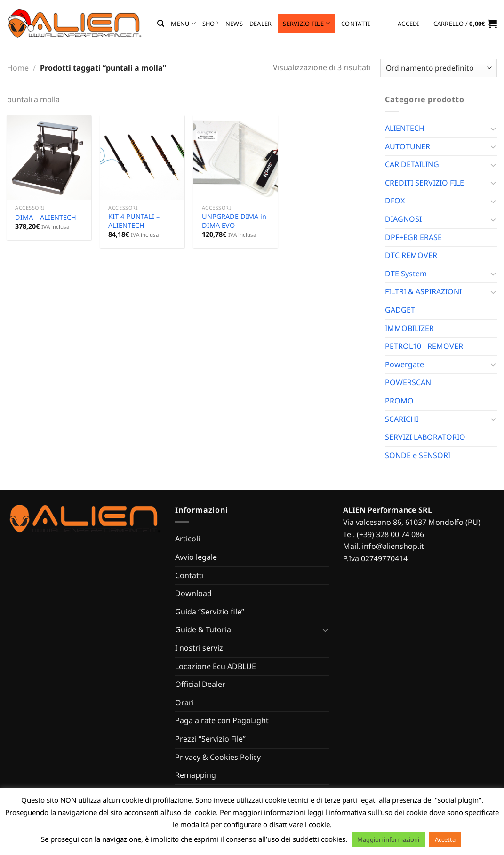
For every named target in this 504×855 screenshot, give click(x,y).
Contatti (356, 24)
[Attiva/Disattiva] (493, 129)
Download (193, 593)
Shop (211, 24)
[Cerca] (161, 24)
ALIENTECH (405, 128)
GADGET (400, 310)
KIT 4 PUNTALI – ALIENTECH (134, 221)
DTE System (406, 274)
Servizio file (306, 23)
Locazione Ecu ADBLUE (216, 666)
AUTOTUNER (408, 146)
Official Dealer (200, 684)
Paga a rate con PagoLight (222, 720)
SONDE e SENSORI (418, 455)
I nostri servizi (200, 648)
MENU (183, 23)
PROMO (399, 401)
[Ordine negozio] (439, 68)
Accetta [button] (445, 839)
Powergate (404, 364)
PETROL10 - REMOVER (424, 346)
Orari (184, 702)
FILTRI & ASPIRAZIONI (423, 291)
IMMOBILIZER (409, 328)
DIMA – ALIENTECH (46, 218)
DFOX (395, 201)
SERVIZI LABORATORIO (425, 437)
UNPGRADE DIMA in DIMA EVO (234, 221)
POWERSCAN (408, 382)
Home (18, 68)
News (234, 24)
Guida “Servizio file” (210, 612)
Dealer (261, 24)
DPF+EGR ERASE (413, 237)
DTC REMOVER (411, 255)
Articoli (188, 539)
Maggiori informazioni (388, 839)
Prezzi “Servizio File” (210, 739)
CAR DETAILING (412, 164)
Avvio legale (196, 557)
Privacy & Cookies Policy (218, 757)
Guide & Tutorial (204, 629)
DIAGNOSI (403, 219)
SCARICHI (402, 419)
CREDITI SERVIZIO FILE (424, 183)
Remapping (196, 775)
